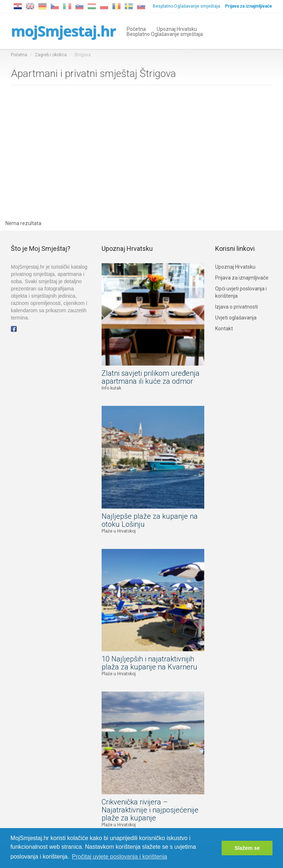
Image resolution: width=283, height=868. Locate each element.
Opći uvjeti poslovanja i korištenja (241, 292)
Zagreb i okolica (51, 55)
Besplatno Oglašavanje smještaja (186, 6)
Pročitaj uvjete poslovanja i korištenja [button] (119, 857)
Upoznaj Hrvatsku (177, 28)
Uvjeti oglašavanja (236, 318)
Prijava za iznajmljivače (242, 278)
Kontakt (224, 329)
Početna (136, 28)
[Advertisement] (141, 154)
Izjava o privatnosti (237, 307)
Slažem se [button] (247, 848)
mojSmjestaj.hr (63, 31)
